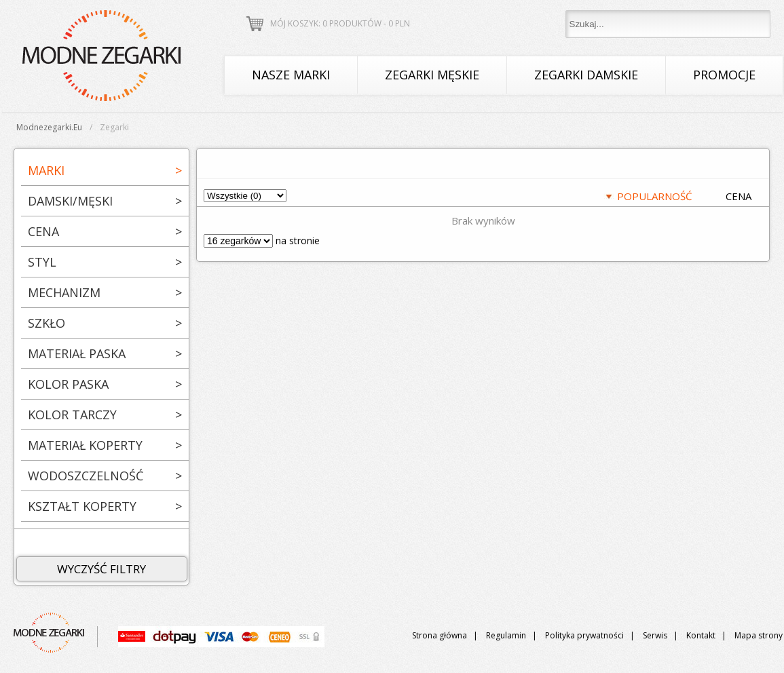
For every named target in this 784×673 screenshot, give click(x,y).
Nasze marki (291, 75)
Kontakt (701, 635)
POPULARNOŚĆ (654, 196)
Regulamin (506, 635)
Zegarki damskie (586, 75)
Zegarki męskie (432, 75)
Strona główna (440, 635)
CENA (739, 196)
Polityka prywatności (584, 635)
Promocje (724, 75)
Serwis (655, 635)
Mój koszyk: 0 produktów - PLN (340, 23)
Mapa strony (759, 635)
